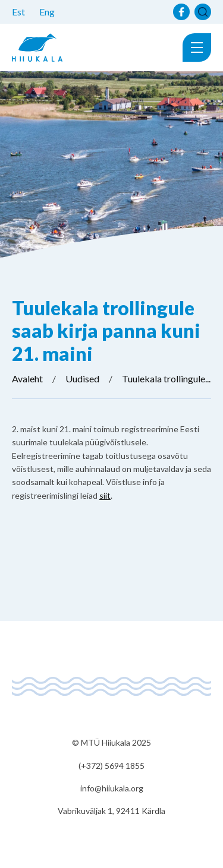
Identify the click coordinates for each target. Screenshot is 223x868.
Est (18, 12)
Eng (47, 12)
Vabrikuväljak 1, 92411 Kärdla (111, 811)
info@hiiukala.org (112, 788)
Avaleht (27, 378)
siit (105, 495)
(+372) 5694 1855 (111, 766)
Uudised (82, 378)
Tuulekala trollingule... (166, 378)
